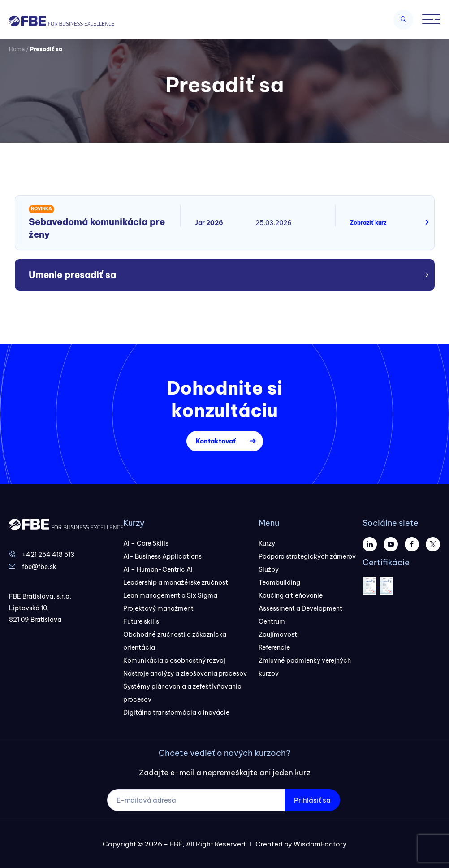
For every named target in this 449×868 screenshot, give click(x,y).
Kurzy (267, 543)
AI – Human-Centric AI (158, 569)
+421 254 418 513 (48, 555)
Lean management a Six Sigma (170, 595)
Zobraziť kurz (368, 223)
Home (17, 49)
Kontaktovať (216, 441)
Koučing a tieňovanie (291, 595)
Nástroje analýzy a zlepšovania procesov (185, 673)
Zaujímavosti (279, 634)
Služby (269, 569)
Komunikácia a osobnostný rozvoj (174, 660)
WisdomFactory (320, 844)
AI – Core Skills (146, 543)
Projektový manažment (158, 608)
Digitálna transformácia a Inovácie (176, 712)
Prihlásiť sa (312, 800)
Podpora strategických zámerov (307, 556)
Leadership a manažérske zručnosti (177, 582)
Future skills (141, 621)
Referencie (274, 647)
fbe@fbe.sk (39, 567)
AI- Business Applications (162, 556)
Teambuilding (279, 582)
